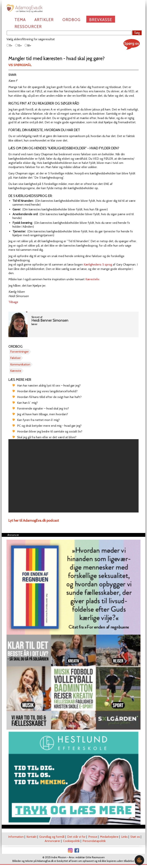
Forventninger (19, 352)
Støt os (135, 837)
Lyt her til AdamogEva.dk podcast (34, 521)
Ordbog (71, 20)
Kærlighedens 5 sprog (98, 264)
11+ (9, 45)
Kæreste (16, 371)
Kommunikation (20, 364)
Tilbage (13, 302)
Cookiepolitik (71, 841)
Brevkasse (101, 20)
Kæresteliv (92, 279)
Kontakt (31, 837)
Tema (20, 20)
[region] (73, 476)
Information (16, 837)
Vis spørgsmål (20, 65)
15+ (18, 45)
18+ (28, 45)
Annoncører (52, 841)
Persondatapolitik (94, 841)
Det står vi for (76, 837)
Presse (93, 837)
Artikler (44, 20)
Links (124, 837)
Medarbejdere (109, 837)
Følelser (15, 358)
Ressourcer (28, 27)
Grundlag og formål (52, 837)
